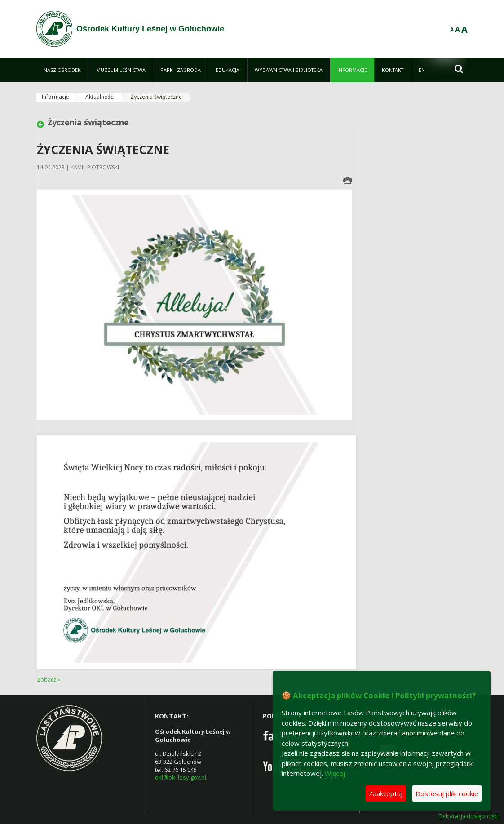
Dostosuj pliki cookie (447, 793)
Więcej (335, 773)
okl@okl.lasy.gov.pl (181, 777)
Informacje (55, 97)
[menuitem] (62, 70)
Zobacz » (49, 680)
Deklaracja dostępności (469, 816)
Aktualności (100, 97)
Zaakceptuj (386, 793)
